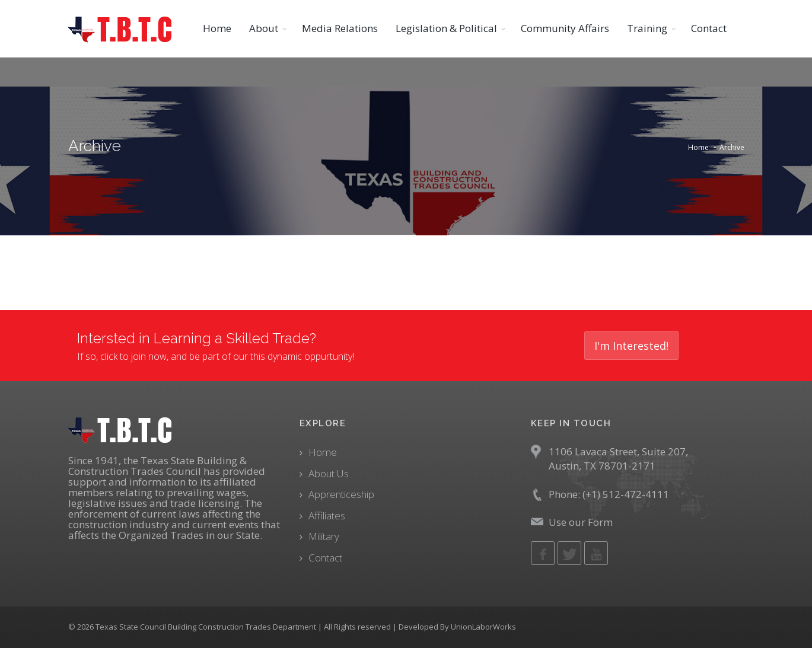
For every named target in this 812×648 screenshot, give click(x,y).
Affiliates (327, 515)
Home (217, 28)
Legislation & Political (446, 28)
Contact (709, 28)
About (264, 28)
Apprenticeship (341, 494)
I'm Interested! (631, 346)
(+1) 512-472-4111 (626, 494)
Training (647, 28)
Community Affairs (565, 28)
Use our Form (581, 522)
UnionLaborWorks (483, 627)
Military (324, 536)
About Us (329, 473)
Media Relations (340, 28)
